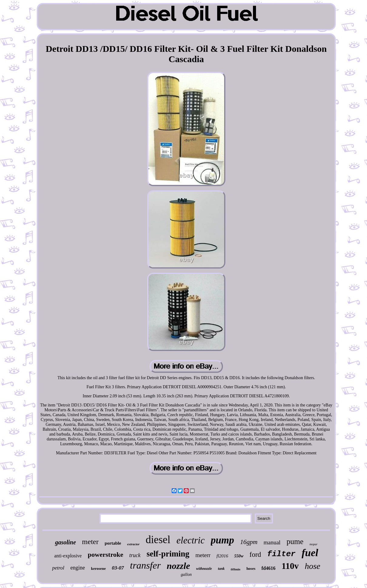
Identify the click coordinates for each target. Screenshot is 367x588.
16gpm (249, 542)
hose (313, 566)
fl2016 (222, 556)
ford (255, 555)
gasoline (65, 542)
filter (281, 554)
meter (90, 542)
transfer (145, 565)
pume (295, 541)
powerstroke (105, 555)
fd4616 (268, 568)
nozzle (178, 566)
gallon (186, 575)
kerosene (98, 568)
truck (135, 555)
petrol (58, 568)
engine (78, 568)
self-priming (168, 554)
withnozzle (204, 569)
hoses (251, 568)
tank (221, 569)
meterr (203, 555)
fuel (310, 553)
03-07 (118, 568)
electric (191, 540)
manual (272, 542)
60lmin (236, 569)
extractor (133, 544)
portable (113, 543)
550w (239, 556)
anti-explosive (68, 556)
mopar (313, 544)
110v (290, 566)
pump (222, 540)
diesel (158, 540)
